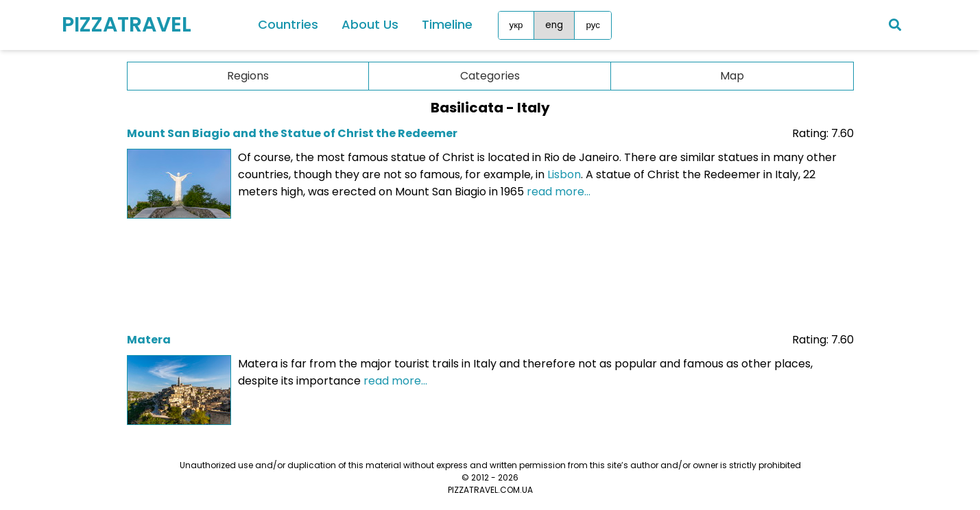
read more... (559, 192)
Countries (288, 24)
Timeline (447, 24)
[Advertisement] (490, 271)
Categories (490, 76)
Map (732, 76)
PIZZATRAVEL (127, 25)
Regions (248, 76)
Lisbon (564, 174)
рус (593, 25)
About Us (370, 24)
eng (554, 25)
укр (516, 25)
